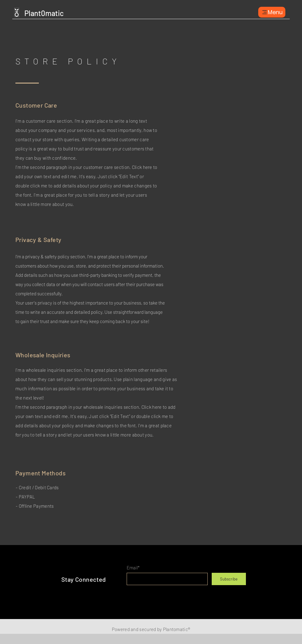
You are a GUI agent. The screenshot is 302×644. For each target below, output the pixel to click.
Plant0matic (44, 13)
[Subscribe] (229, 579)
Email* (133, 568)
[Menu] (272, 12)
